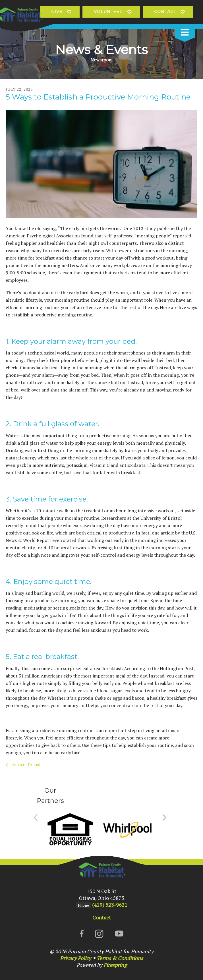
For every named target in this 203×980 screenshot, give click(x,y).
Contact (165, 12)
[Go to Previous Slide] (36, 818)
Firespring (115, 965)
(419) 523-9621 (110, 905)
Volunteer (108, 12)
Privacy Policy (75, 958)
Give (57, 12)
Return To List (25, 764)
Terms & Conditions (120, 958)
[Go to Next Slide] (164, 818)
